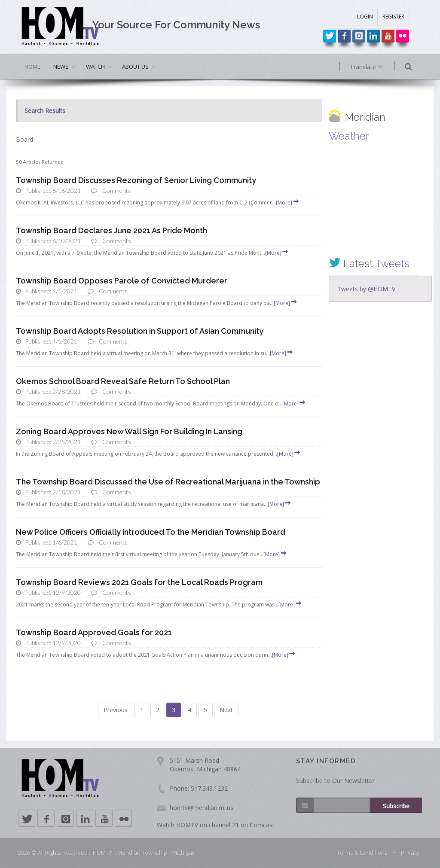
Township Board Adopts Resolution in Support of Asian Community (140, 331)
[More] (288, 203)
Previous (116, 710)
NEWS (61, 67)
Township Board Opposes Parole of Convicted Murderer (122, 281)
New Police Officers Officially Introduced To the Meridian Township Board (151, 532)
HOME (32, 67)
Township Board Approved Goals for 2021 (94, 632)
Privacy (410, 853)
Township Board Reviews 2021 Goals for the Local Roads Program (139, 582)
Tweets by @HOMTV (366, 289)
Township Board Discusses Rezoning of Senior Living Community (136, 180)
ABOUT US (135, 67)
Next (226, 710)
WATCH (95, 67)
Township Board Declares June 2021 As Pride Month (112, 230)
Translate (378, 67)
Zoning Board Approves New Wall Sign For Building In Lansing (129, 431)
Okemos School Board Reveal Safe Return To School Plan (123, 381)
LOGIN (365, 17)
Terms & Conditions (362, 853)
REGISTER (393, 17)
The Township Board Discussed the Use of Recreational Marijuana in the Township (168, 482)
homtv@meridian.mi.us (202, 808)
